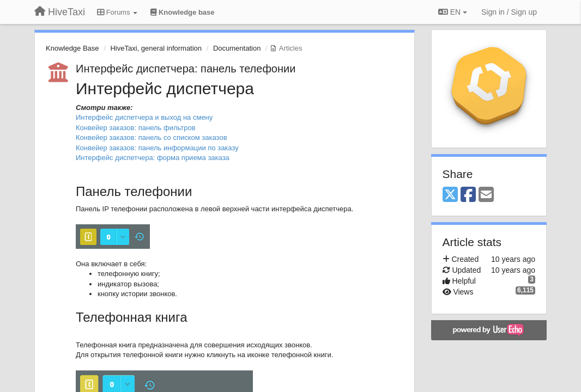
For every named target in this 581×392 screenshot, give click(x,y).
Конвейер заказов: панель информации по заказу (157, 148)
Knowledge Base (72, 48)
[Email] (486, 195)
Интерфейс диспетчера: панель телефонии (186, 69)
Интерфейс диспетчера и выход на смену (144, 117)
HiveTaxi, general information (156, 48)
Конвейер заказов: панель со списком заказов (152, 137)
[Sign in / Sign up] (509, 12)
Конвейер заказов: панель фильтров (136, 128)
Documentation (237, 48)
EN (453, 12)
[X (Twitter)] (450, 195)
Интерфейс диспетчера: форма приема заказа (153, 158)
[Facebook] (468, 195)
